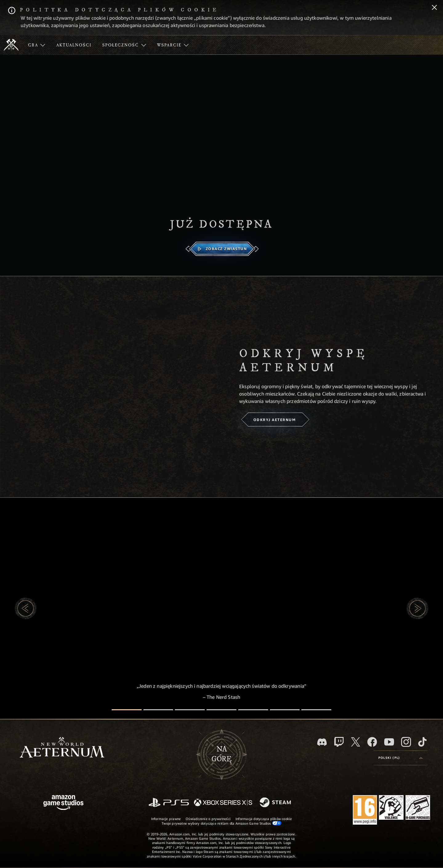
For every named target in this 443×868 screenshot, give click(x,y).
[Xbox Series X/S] (223, 803)
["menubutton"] (37, 45)
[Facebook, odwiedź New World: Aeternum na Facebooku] (372, 742)
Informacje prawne (166, 819)
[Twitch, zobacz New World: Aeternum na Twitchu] (339, 742)
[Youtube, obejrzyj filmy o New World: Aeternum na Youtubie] (389, 742)
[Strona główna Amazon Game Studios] (63, 803)
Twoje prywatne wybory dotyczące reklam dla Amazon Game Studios (221, 823)
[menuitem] (37, 45)
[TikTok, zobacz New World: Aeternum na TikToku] (422, 742)
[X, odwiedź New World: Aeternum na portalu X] (356, 742)
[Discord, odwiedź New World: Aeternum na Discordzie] (322, 742)
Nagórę (221, 754)
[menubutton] (401, 758)
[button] (26, 608)
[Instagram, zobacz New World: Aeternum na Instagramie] (406, 742)
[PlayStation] (169, 803)
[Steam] (276, 803)
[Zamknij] (434, 8)
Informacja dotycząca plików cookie (264, 819)
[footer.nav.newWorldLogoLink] (62, 748)
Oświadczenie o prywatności (208, 819)
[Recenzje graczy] (285, 710)
